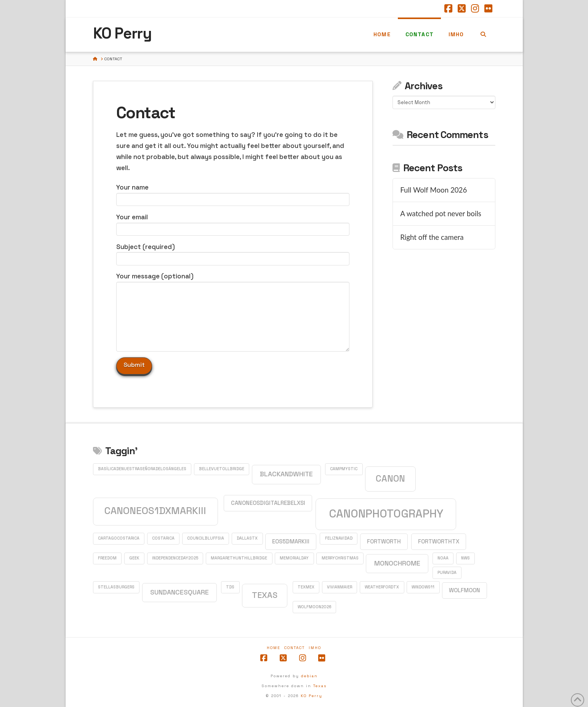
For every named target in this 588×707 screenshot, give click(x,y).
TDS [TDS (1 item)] (230, 587)
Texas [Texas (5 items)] (265, 595)
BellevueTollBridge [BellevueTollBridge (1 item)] (222, 469)
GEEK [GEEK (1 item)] (134, 558)
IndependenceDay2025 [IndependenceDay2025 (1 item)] (175, 558)
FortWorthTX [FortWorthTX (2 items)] (439, 541)
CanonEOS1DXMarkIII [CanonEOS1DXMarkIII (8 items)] (155, 511)
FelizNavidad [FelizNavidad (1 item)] (339, 538)
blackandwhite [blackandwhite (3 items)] (286, 474)
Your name (233, 194)
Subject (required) (233, 253)
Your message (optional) (233, 282)
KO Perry (122, 34)
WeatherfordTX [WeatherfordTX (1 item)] (382, 587)
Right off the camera (432, 237)
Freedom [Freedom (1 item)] (107, 558)
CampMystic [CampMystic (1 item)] (344, 469)
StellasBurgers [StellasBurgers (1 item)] (116, 587)
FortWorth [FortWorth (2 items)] (384, 541)
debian (309, 676)
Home (274, 648)
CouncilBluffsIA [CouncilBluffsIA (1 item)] (206, 538)
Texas (320, 686)
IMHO (315, 648)
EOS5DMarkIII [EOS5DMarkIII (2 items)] (291, 541)
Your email (233, 224)
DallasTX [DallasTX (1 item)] (247, 538)
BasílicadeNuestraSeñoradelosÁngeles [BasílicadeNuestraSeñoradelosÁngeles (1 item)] (142, 469)
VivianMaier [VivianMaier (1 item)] (340, 587)
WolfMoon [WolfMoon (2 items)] (465, 590)
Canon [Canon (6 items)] (390, 479)
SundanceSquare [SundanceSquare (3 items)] (179, 592)
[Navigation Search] (483, 35)
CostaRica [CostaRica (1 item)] (163, 538)
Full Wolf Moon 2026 (433, 190)
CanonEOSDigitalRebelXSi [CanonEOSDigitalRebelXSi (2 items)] (268, 503)
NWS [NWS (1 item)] (465, 558)
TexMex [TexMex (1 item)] (306, 587)
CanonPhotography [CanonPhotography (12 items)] (386, 514)
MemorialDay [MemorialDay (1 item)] (294, 558)
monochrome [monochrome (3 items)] (397, 563)
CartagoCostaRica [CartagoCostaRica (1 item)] (119, 538)
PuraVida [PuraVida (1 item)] (447, 573)
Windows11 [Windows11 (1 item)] (423, 587)
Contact (295, 648)
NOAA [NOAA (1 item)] (443, 558)
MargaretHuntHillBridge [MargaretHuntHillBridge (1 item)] (239, 558)
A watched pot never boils (441, 214)
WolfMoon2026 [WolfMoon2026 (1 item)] (314, 607)
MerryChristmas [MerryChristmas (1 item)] (340, 558)
